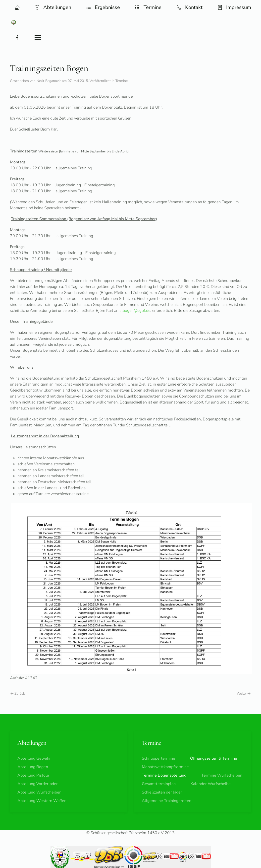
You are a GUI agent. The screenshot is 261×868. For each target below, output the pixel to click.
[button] (17, 7)
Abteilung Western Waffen (42, 801)
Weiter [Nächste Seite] (244, 694)
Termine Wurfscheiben (222, 775)
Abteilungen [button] (53, 7)
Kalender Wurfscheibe (211, 784)
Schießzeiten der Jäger (162, 792)
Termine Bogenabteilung (164, 775)
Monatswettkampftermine (165, 767)
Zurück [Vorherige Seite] (18, 694)
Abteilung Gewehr (34, 758)
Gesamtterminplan (159, 784)
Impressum (234, 7)
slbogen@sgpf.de (135, 311)
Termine (122, 81)
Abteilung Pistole (33, 775)
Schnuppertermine (158, 758)
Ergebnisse (103, 7)
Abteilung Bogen (33, 767)
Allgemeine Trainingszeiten (167, 801)
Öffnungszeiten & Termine (214, 758)
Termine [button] (148, 7)
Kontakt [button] (189, 7)
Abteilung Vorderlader (38, 784)
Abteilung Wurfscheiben (39, 792)
